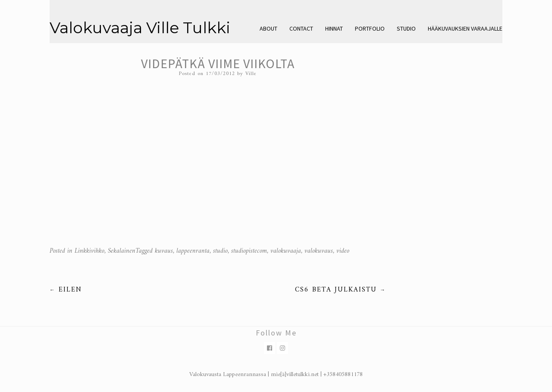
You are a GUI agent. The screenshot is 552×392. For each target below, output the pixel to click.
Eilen (66, 290)
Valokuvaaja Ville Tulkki (140, 28)
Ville (251, 74)
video (343, 251)
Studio (406, 28)
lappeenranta (193, 251)
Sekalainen (122, 251)
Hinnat (334, 28)
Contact (301, 28)
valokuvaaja (286, 251)
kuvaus (164, 251)
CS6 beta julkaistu (340, 290)
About (268, 28)
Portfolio (370, 28)
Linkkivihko (89, 251)
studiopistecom (249, 251)
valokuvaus (319, 251)
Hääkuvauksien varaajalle (465, 28)
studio (220, 251)
